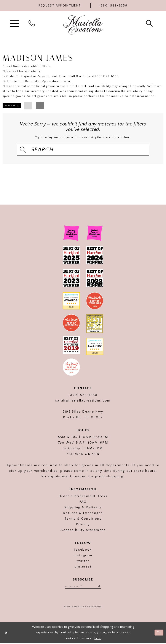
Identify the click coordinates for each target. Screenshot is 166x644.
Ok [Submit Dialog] (159, 633)
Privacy (83, 525)
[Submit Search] (23, 150)
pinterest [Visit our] (83, 567)
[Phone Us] (113, 5)
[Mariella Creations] (83, 25)
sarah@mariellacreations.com (83, 401)
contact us (91, 96)
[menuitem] (15, 23)
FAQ (83, 502)
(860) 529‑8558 (83, 395)
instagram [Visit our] (83, 556)
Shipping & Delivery (83, 508)
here (98, 639)
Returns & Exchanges (83, 513)
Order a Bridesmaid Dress (83, 497)
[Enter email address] (83, 587)
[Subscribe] (99, 587)
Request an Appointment (44, 81)
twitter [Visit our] (83, 561)
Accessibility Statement (83, 530)
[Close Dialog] (6, 633)
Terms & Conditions (83, 519)
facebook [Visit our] (83, 550)
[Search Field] (83, 150)
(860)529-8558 (107, 76)
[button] (15, 23)
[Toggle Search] (150, 23)
